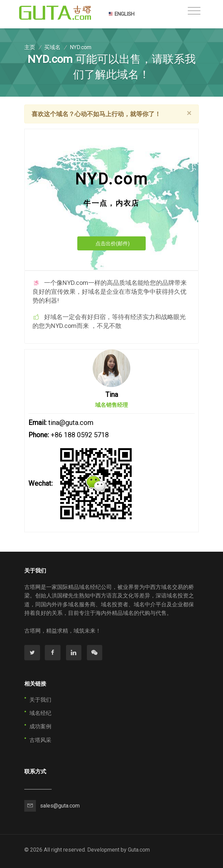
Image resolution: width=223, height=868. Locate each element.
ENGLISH (121, 14)
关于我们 (40, 700)
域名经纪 (40, 713)
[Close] (189, 113)
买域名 (52, 47)
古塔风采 (40, 740)
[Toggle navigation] (194, 11)
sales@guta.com (60, 806)
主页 (30, 47)
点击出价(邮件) (113, 244)
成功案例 (40, 726)
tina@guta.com (71, 423)
